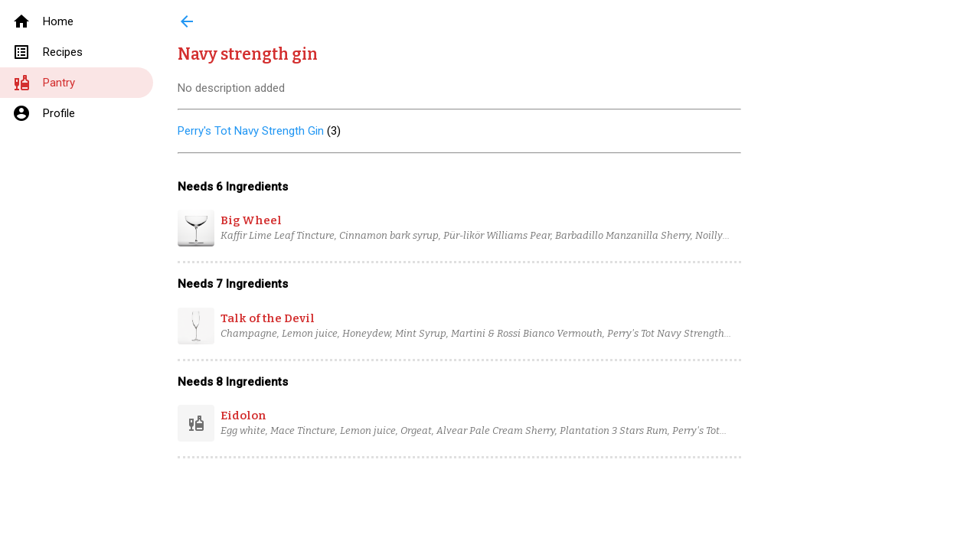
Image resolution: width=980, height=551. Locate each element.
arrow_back (187, 21)
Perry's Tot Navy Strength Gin (251, 131)
